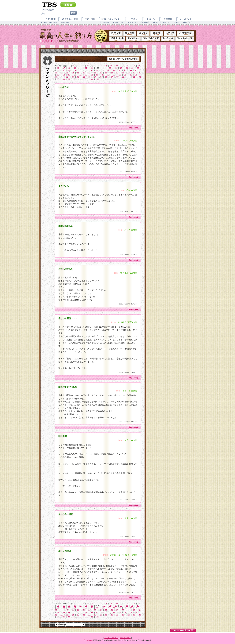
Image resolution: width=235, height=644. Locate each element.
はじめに (130, 33)
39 (103, 70)
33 (69, 70)
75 (131, 75)
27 (121, 68)
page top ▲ (133, 128)
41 (114, 70)
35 (81, 70)
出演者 (157, 33)
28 (127, 68)
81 (78, 77)
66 (81, 75)
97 (81, 79)
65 (75, 75)
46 (56, 72)
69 (97, 75)
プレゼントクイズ (151, 39)
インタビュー (133, 39)
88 (117, 77)
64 (69, 75)
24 (104, 68)
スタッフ (170, 33)
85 (101, 77)
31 (58, 70)
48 (67, 72)
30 (138, 68)
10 (111, 66)
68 (92, 75)
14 (134, 66)
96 (75, 79)
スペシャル (168, 39)
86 (106, 77)
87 (112, 77)
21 (86, 68)
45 (136, 70)
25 (110, 68)
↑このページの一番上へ (183, 630)
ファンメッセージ (185, 39)
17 (64, 68)
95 (69, 79)
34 (75, 70)
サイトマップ (125, 638)
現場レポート (117, 39)
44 (131, 70)
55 (106, 72)
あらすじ (143, 33)
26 (116, 68)
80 (73, 77)
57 (117, 72)
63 (64, 75)
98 (86, 79)
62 (58, 75)
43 (125, 70)
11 (117, 66)
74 (125, 75)
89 (123, 77)
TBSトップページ (111, 638)
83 (90, 77)
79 (67, 77)
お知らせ (116, 33)
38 (97, 70)
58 (123, 72)
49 (73, 72)
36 (86, 70)
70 (103, 75)
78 (62, 77)
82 (84, 77)
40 (108, 70)
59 (129, 72)
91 (134, 77)
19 (75, 68)
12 (123, 66)
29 (132, 68)
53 (95, 72)
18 (69, 68)
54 (101, 72)
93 (58, 79)
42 (120, 70)
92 (140, 77)
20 (81, 68)
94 (64, 79)
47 (62, 72)
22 (92, 68)
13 (128, 66)
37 (92, 70)
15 (139, 66)
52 (90, 72)
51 (84, 72)
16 (58, 68)
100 (98, 79)
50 (78, 72)
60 (134, 72)
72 (114, 75)
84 (95, 77)
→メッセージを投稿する (123, 59)
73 (120, 75)
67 (86, 75)
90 (129, 77)
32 (64, 70)
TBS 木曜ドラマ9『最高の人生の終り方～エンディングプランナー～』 (66, 35)
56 (112, 72)
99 (92, 79)
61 (140, 72)
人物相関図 (185, 33)
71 (108, 75)
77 (56, 77)
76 (136, 75)
